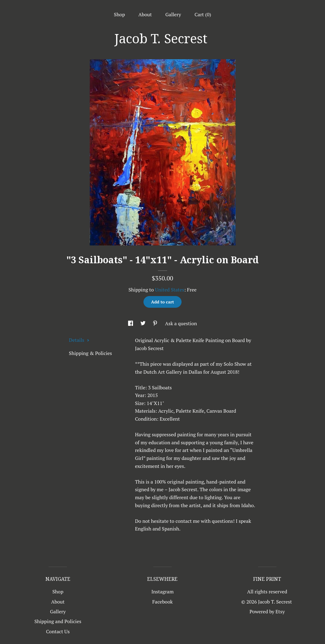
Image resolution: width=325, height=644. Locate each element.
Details (79, 340)
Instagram (163, 592)
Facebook (163, 602)
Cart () (203, 14)
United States (169, 290)
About (145, 14)
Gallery (173, 14)
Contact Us (58, 631)
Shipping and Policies (58, 621)
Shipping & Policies (90, 353)
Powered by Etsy (267, 611)
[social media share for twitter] (144, 323)
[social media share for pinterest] (156, 323)
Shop (119, 14)
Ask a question (181, 323)
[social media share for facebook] (131, 323)
